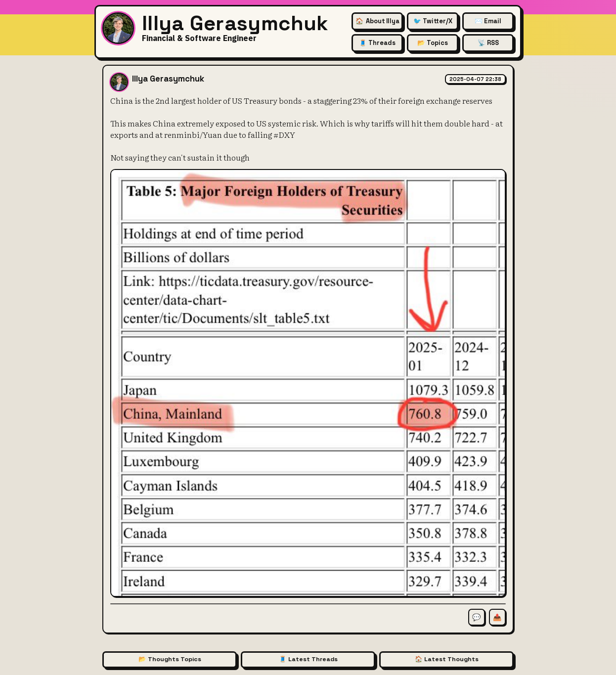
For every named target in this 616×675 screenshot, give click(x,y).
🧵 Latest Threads (308, 659)
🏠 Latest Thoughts (447, 659)
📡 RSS (488, 43)
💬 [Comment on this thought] (477, 617)
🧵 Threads (377, 43)
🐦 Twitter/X (433, 21)
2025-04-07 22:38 (475, 79)
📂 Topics (433, 43)
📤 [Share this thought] (497, 617)
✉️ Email (488, 21)
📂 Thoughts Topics (170, 659)
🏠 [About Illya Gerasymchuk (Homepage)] (377, 21)
